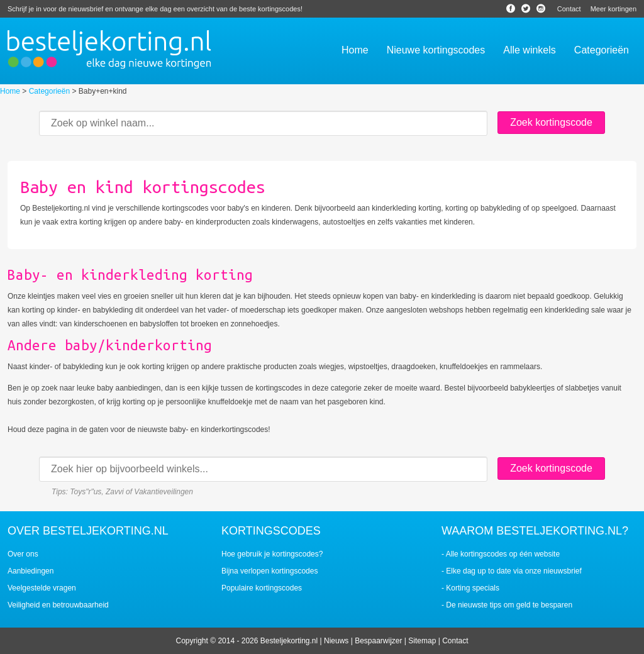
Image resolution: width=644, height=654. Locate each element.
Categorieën (49, 91)
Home (10, 91)
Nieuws (336, 641)
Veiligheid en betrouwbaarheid (58, 605)
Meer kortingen (613, 9)
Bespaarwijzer (378, 641)
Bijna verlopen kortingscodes (269, 571)
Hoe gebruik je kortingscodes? (272, 554)
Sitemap (422, 641)
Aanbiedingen (31, 571)
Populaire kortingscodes (262, 588)
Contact (569, 9)
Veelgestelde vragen (42, 588)
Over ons (23, 554)
